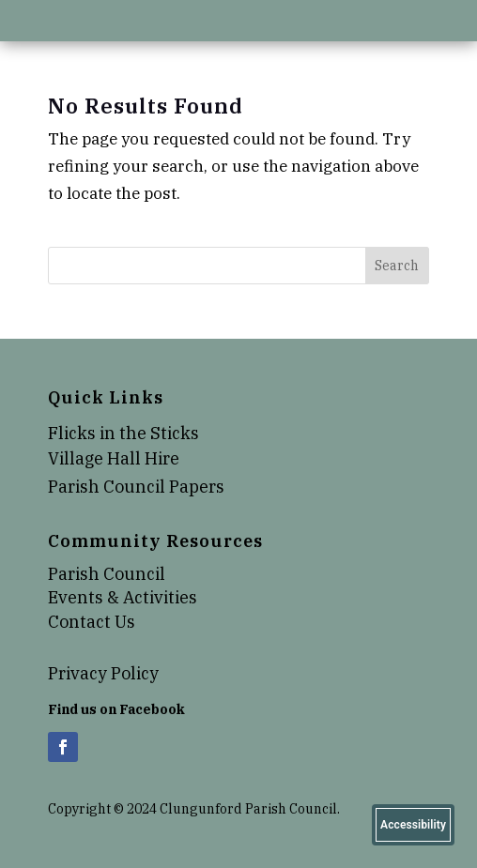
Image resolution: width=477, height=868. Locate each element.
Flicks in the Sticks (123, 433)
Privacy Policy (103, 673)
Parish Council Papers (136, 487)
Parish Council (107, 574)
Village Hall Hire (114, 458)
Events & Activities (123, 597)
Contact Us (92, 622)
